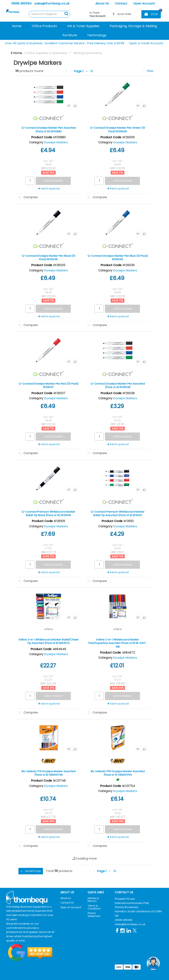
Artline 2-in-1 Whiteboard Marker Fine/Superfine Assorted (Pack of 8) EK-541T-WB (118, 643)
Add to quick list (49, 189)
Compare (27, 197)
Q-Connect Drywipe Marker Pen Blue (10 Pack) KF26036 (118, 258)
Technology (97, 35)
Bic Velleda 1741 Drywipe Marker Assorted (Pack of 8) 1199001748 (48, 773)
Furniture (70, 35)
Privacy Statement (94, 915)
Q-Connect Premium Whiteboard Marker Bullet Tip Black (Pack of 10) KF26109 (48, 513)
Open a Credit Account (146, 43)
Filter (150, 71)
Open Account (144, 3)
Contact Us (67, 903)
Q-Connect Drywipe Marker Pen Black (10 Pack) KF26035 (48, 258)
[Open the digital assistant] (153, 963)
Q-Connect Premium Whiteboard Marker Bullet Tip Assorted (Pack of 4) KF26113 (118, 513)
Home (17, 26)
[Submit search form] (66, 14)
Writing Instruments (88, 53)
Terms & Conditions (94, 907)
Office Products (44, 26)
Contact (121, 3)
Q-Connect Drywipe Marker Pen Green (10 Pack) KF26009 (118, 129)
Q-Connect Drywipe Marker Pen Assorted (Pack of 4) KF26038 (118, 385)
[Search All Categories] (49, 14)
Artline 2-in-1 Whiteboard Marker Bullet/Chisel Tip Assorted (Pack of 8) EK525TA (48, 641)
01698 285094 (21, 3)
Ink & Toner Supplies (83, 26)
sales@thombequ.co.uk (52, 3)
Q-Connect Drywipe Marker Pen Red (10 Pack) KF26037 (48, 385)
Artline (48, 629)
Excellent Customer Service (65, 43)
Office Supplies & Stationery (47, 53)
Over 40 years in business (24, 43)
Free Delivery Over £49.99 (105, 43)
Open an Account (71, 907)
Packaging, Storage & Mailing (133, 26)
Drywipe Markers (56, 142)
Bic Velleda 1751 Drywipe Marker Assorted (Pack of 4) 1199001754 (118, 773)
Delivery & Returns (93, 900)
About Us (102, 3)
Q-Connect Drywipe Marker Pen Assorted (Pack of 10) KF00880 (48, 129)
